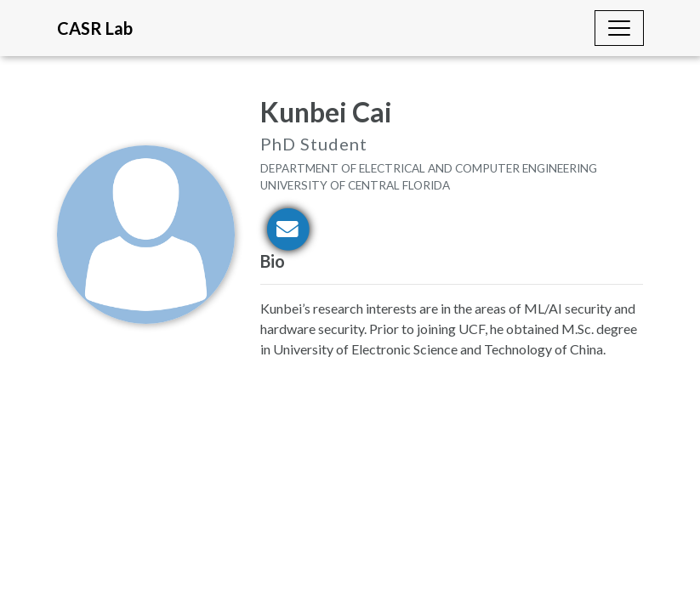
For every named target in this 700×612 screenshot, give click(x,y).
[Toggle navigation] (619, 28)
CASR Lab (95, 28)
